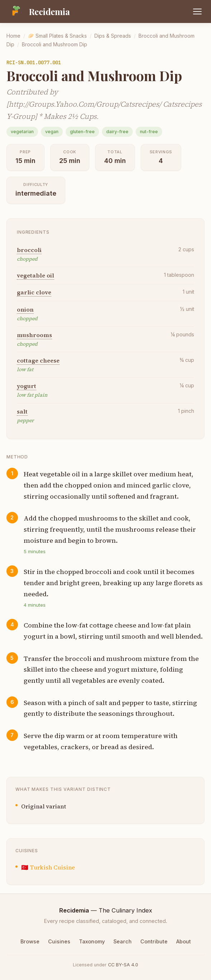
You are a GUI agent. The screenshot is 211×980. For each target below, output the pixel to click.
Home (13, 36)
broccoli (29, 250)
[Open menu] (197, 11)
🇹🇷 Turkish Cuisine (48, 867)
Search (123, 941)
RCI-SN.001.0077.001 (34, 62)
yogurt (27, 386)
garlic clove (34, 292)
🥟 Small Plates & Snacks (57, 36)
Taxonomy (92, 941)
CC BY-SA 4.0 (123, 965)
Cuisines (59, 941)
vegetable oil (36, 275)
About (184, 941)
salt (22, 411)
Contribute (154, 941)
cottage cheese (38, 360)
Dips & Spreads (113, 36)
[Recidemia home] (38, 11)
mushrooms (34, 335)
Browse (30, 941)
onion (25, 309)
